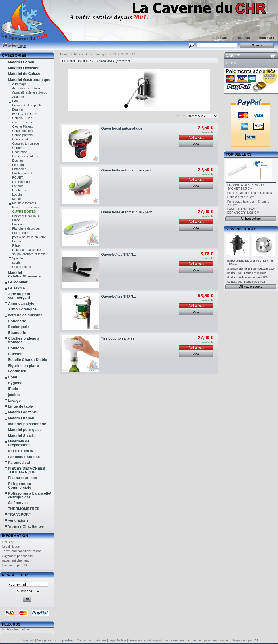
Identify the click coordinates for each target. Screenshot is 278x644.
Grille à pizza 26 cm (241, 197)
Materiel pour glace (25, 430)
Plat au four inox (22, 478)
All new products (251, 287)
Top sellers (239, 154)
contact (221, 38)
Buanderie (17, 333)
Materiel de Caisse (24, 74)
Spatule (17, 258)
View (196, 144)
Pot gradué (20, 233)
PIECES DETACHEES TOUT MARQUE (27, 470)
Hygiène (15, 383)
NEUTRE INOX (21, 451)
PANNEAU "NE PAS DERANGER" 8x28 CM (243, 211)
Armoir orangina (22, 309)
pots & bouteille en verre (29, 237)
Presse (17, 241)
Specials (28, 640)
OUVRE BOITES (24, 211)
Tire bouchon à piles (118, 338)
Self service (18, 503)
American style (21, 303)
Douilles (18, 160)
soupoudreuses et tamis (29, 254)
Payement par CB (15, 565)
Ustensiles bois (23, 267)
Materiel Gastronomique (29, 80)
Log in (22, 46)
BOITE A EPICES (24, 114)
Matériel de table (22, 412)
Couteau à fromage (26, 143)
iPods (13, 389)
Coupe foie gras (23, 131)
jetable (14, 395)
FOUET (17, 177)
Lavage (14, 400)
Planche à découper (26, 228)
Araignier (18, 97)
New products (241, 229)
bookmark (267, 38)
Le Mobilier (18, 282)
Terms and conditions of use (22, 551)
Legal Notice (11, 546)
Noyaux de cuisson (25, 207)
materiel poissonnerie (27, 424)
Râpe (16, 245)
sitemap (244, 38)
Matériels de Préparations (19, 443)
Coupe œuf (20, 139)
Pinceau (18, 224)
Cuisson (15, 354)
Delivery (8, 542)
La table (18, 186)
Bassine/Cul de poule (27, 105)
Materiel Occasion (24, 68)
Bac (15, 101)
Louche (17, 194)
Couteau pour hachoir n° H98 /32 (247, 273)
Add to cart (196, 138)
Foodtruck (17, 371)
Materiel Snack (21, 436)
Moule (16, 199)
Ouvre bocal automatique (122, 128)
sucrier (17, 262)
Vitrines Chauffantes (26, 526)
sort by (180, 115)
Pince (16, 220)
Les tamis (19, 190)
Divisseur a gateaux (26, 156)
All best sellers (251, 219)
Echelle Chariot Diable (27, 360)
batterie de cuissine (25, 315)
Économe (19, 165)
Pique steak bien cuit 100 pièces (250, 193)
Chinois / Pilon (22, 118)
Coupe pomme (22, 135)
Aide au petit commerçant (19, 296)
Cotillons (16, 348)
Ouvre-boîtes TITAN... (119, 255)
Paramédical (19, 462)
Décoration (20, 152)
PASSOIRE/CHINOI (26, 216)
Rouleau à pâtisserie (26, 250)
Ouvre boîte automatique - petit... (128, 170)
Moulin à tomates (24, 203)
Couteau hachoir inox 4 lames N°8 (247, 277)
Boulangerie (19, 327)
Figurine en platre (23, 366)
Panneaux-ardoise (24, 457)
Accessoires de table (27, 88)
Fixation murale (23, 173)
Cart (231, 55)
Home (64, 54)
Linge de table (20, 406)
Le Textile (16, 288)
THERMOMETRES (24, 509)
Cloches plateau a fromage (24, 340)
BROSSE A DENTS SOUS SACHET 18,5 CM (246, 187)
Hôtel (13, 377)
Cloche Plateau (23, 126)
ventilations (18, 520)
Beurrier (18, 109)
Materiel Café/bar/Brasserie (24, 274)
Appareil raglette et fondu (30, 92)
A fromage (19, 84)
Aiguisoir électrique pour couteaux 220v (251, 269)
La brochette (21, 182)
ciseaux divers (22, 122)
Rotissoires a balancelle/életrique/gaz (30, 495)
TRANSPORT (19, 514)
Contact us (84, 640)
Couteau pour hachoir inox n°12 (246, 282)
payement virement (16, 560)
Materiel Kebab (21, 418)
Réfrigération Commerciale (20, 486)
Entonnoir (19, 169)
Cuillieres (19, 148)
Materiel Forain (21, 62)
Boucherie (17, 321)
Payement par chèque (18, 556)
